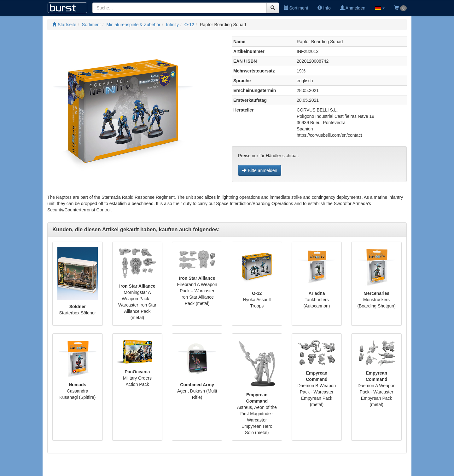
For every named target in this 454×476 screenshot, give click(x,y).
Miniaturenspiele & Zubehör (134, 25)
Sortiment (296, 8)
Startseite (64, 25)
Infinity (172, 25)
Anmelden (353, 8)
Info (324, 8)
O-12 (189, 25)
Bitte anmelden (260, 170)
